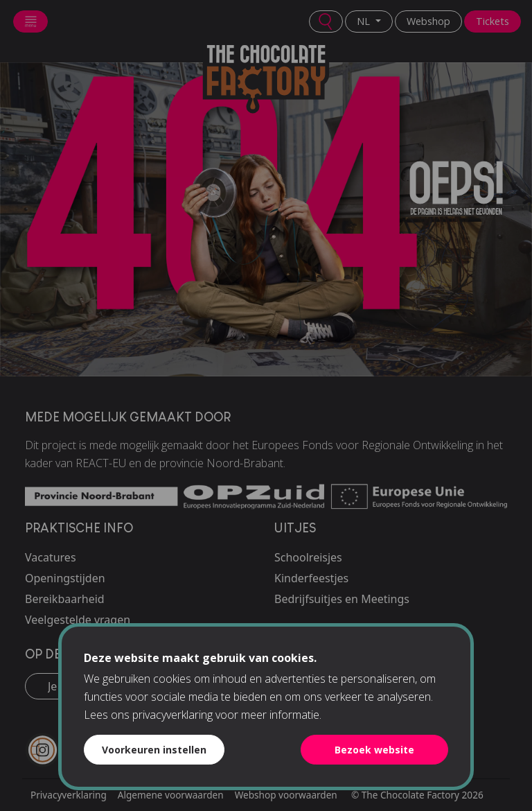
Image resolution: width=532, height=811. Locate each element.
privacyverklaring (172, 715)
